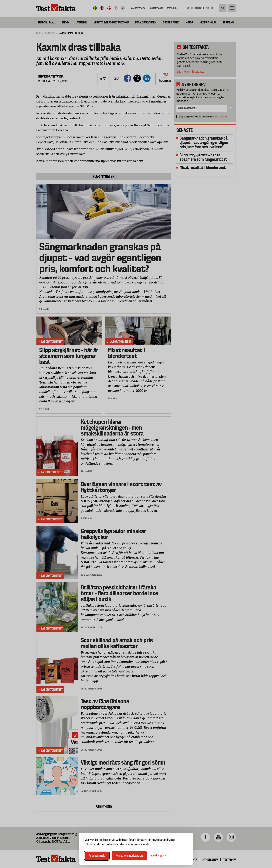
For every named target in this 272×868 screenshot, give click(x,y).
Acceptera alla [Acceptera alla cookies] (97, 856)
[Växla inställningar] (158, 856)
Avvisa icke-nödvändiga (129, 856)
